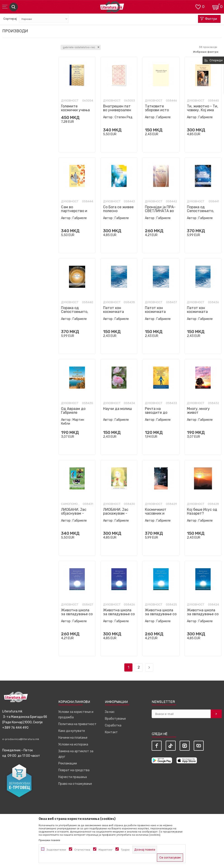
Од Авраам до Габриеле (73, 411)
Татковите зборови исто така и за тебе (158, 110)
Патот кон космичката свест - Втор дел (160, 312)
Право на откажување (75, 784)
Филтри (209, 19)
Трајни (125, 850)
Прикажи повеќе (49, 840)
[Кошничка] (216, 6)
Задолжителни (56, 850)
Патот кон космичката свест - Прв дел (201, 312)
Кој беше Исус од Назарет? (202, 511)
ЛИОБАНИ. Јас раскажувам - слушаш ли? (116, 513)
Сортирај (10, 19)
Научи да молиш (118, 409)
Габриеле (164, 117)
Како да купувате (72, 731)
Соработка (113, 725)
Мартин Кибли (73, 422)
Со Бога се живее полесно (118, 209)
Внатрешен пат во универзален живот (117, 110)
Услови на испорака (73, 744)
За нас (110, 712)
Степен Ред (124, 117)
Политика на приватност (77, 724)
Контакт (111, 732)
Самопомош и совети (71, 504)
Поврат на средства (74, 770)
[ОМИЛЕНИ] (198, 6)
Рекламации (68, 763)
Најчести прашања (73, 777)
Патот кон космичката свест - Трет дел (118, 312)
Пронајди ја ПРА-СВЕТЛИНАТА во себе (160, 211)
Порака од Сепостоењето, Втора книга (200, 211)
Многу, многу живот (198, 411)
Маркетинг (106, 850)
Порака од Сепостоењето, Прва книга (75, 312)
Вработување (115, 719)
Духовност (70, 101)
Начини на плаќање (73, 738)
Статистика (82, 850)
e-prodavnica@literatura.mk (21, 739)
